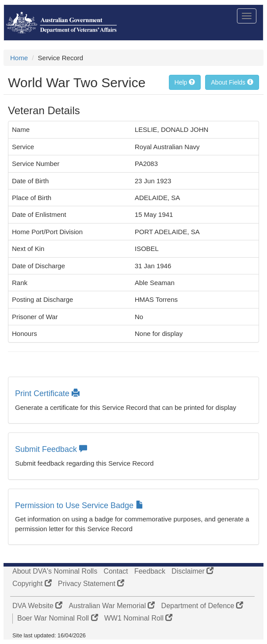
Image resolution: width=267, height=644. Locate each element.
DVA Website (37, 606)
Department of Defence (202, 606)
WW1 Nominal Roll (139, 618)
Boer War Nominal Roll (58, 618)
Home (19, 58)
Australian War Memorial (112, 606)
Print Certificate (47, 393)
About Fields (232, 82)
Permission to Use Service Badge (79, 505)
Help (185, 82)
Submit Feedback (51, 449)
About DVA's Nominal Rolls (55, 571)
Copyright (32, 584)
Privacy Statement (91, 584)
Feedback (150, 571)
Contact (116, 571)
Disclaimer (193, 571)
